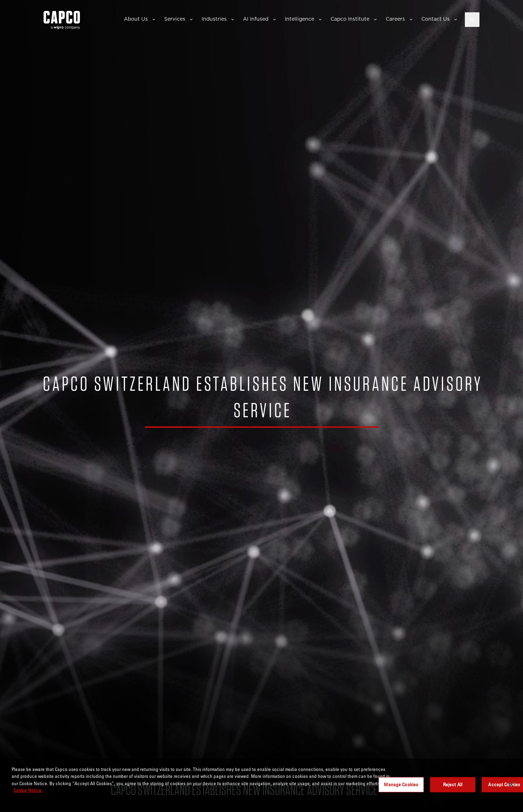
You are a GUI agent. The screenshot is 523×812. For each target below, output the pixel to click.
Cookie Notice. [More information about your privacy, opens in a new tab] (28, 790)
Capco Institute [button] (350, 19)
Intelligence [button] (299, 19)
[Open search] (472, 20)
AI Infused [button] (256, 19)
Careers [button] (395, 19)
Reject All (453, 784)
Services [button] (175, 19)
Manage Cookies (401, 784)
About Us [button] (136, 19)
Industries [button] (214, 19)
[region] (261, 785)
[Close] (511, 784)
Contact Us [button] (435, 19)
